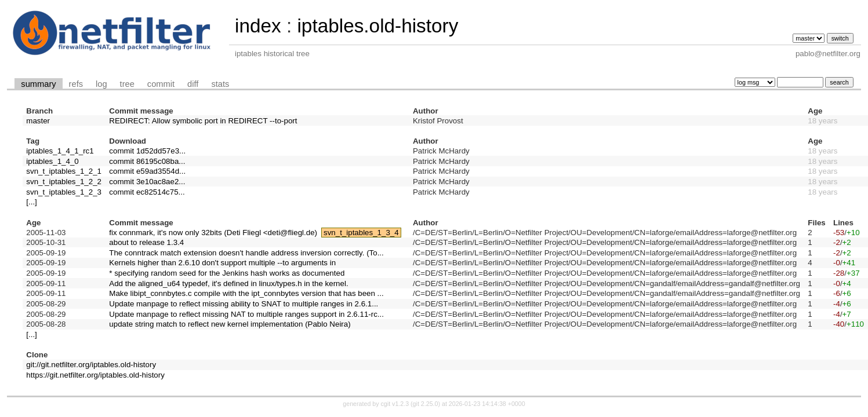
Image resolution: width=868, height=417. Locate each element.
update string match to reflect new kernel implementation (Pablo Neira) (230, 324)
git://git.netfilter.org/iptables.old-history (91, 365)
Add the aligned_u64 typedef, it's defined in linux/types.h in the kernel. (228, 284)
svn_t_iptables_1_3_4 (361, 233)
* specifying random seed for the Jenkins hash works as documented (227, 273)
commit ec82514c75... (147, 192)
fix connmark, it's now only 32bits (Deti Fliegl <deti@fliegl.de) (213, 233)
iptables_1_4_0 (52, 161)
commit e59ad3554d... (147, 171)
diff (193, 84)
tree (127, 84)
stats (220, 84)
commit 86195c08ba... (147, 161)
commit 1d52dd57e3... (147, 151)
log (101, 84)
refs (76, 84)
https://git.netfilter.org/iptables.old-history (95, 375)
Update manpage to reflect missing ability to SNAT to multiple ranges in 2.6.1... (244, 304)
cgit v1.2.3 (395, 404)
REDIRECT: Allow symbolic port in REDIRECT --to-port (203, 121)
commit (161, 84)
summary (38, 84)
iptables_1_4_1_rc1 (60, 151)
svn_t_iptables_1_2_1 (64, 171)
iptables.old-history (377, 26)
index (258, 26)
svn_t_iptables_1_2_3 (64, 192)
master (38, 121)
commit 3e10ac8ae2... (147, 182)
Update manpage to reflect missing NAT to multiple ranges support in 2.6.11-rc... (246, 314)
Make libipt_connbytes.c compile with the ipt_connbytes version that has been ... (246, 293)
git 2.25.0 (426, 404)
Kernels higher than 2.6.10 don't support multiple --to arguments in (222, 263)
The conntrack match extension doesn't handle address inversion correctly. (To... (246, 253)
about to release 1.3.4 (146, 242)
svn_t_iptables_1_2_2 (64, 182)
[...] (32, 202)
